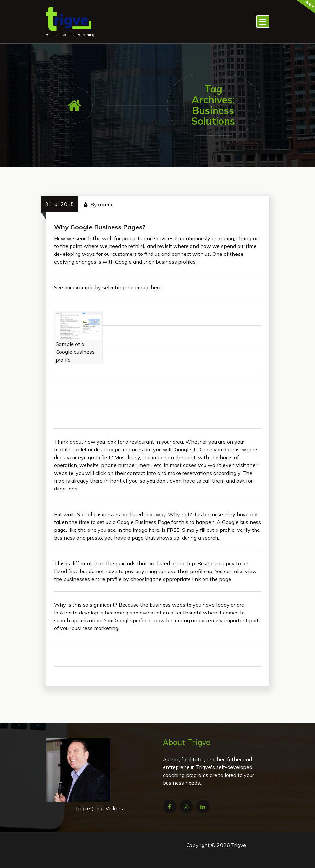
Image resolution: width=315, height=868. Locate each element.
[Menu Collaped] (263, 21)
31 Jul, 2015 (59, 204)
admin (106, 204)
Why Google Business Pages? (100, 227)
